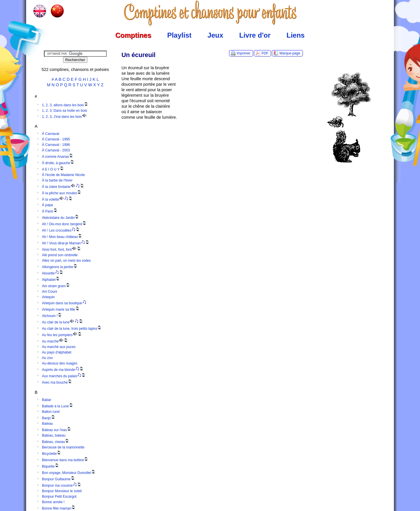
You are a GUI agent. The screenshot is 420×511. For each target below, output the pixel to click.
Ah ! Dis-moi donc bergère (64, 224)
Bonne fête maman (59, 508)
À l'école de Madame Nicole (63, 175)
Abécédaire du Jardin (61, 218)
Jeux (215, 35)
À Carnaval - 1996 (56, 145)
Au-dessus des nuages (60, 363)
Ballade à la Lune (58, 406)
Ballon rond (51, 412)
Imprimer (243, 53)
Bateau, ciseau (56, 442)
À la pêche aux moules (62, 193)
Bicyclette (52, 454)
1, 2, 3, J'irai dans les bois (64, 117)
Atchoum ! (52, 316)
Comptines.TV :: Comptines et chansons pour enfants (210, 13)
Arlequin (48, 297)
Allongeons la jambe (60, 267)
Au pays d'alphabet (57, 352)
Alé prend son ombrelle (60, 255)
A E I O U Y (53, 169)
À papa (47, 205)
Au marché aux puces (59, 347)
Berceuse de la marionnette (63, 447)
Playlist (179, 35)
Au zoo (47, 358)
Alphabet (51, 280)
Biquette (51, 466)
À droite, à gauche (58, 163)
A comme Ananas (58, 157)
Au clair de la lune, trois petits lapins (72, 329)
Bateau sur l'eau (57, 430)
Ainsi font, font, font (62, 250)
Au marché (55, 341)
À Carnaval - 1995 (56, 139)
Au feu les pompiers (62, 335)
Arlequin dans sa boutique (64, 303)
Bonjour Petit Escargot (59, 497)
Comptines (133, 35)
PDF (265, 53)
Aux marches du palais (64, 376)
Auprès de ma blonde (63, 370)
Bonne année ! (53, 502)
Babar (47, 400)
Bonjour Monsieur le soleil (62, 491)
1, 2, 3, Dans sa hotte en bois (65, 111)
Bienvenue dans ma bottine (65, 460)
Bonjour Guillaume (59, 479)
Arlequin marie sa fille (61, 309)
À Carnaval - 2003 (56, 150)
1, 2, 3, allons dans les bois (65, 105)
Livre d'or (255, 35)
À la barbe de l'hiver (57, 180)
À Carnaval (50, 134)
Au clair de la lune (63, 322)
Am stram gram (56, 286)
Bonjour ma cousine (62, 486)
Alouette (53, 273)
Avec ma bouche (57, 382)
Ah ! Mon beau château (62, 237)
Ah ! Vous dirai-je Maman (66, 243)
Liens (296, 35)
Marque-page (290, 53)
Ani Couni (49, 292)
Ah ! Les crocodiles (61, 230)
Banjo (49, 418)
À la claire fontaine (63, 187)
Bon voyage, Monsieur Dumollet (69, 473)
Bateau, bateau (54, 435)
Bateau (47, 424)
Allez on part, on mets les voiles (66, 261)
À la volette (57, 199)
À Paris (50, 211)
